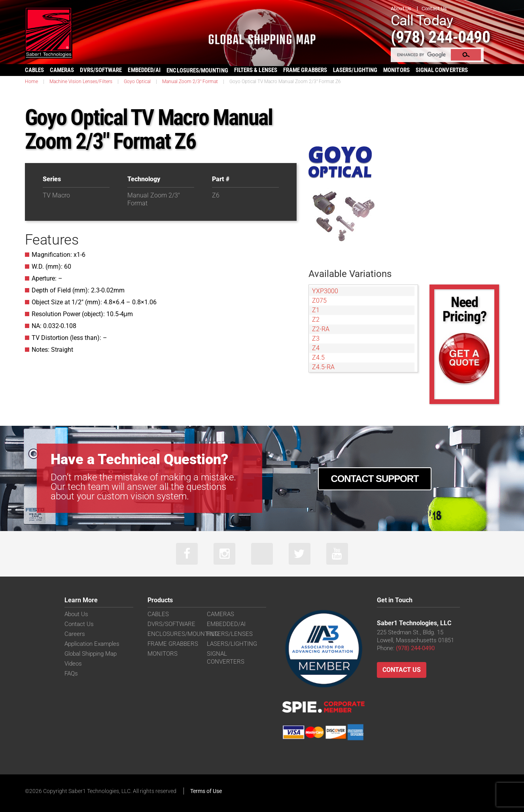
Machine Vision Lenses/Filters (81, 82)
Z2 (316, 320)
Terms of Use (206, 791)
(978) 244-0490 (440, 37)
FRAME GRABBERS (305, 70)
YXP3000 (325, 291)
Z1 (316, 310)
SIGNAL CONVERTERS (442, 70)
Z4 (316, 348)
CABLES (34, 70)
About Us (401, 9)
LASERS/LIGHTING (355, 70)
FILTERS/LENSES (230, 634)
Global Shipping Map (91, 654)
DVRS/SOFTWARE (101, 70)
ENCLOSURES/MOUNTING (183, 634)
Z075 (319, 301)
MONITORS (396, 70)
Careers (75, 634)
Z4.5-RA (323, 367)
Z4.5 (318, 358)
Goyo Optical (137, 82)
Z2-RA (321, 329)
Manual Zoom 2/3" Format (190, 82)
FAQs (71, 674)
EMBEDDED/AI (144, 70)
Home (31, 82)
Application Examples (92, 644)
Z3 (316, 339)
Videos (73, 664)
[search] (421, 55)
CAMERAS (62, 70)
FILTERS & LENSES (256, 70)
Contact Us (434, 9)
